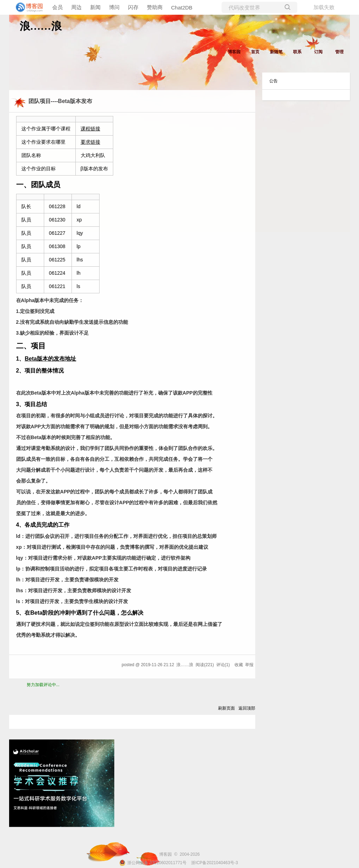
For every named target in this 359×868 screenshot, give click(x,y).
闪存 (133, 7)
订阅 (318, 52)
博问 (114, 7)
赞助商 (155, 7)
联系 (297, 52)
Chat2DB (182, 8)
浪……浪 (41, 26)
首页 (255, 52)
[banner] (28, 7)
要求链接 (90, 142)
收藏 (239, 665)
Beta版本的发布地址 (51, 359)
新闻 (95, 7)
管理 (339, 52)
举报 (249, 665)
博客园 (234, 52)
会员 (57, 7)
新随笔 (276, 52)
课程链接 (90, 129)
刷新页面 (226, 708)
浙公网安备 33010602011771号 (153, 863)
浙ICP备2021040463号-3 (214, 863)
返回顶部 (247, 708)
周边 (76, 7)
